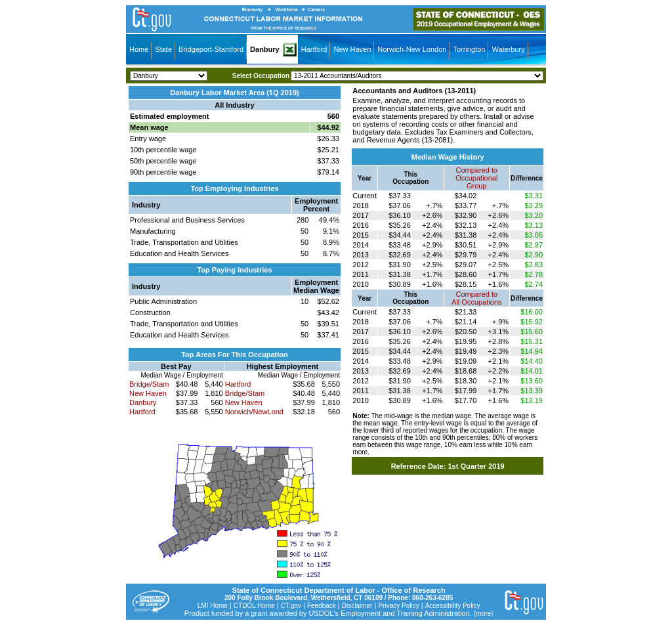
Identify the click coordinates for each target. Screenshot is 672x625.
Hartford (314, 49)
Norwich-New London (412, 49)
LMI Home (213, 606)
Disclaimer (357, 606)
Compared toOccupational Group (476, 178)
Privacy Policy (398, 606)
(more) (483, 614)
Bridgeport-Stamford (211, 49)
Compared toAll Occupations (476, 298)
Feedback (322, 606)
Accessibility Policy (453, 606)
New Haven (352, 49)
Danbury (265, 49)
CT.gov (291, 606)
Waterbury (508, 49)
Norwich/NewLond (254, 412)
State (163, 49)
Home (139, 49)
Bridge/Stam (149, 384)
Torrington (469, 49)
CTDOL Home (254, 606)
